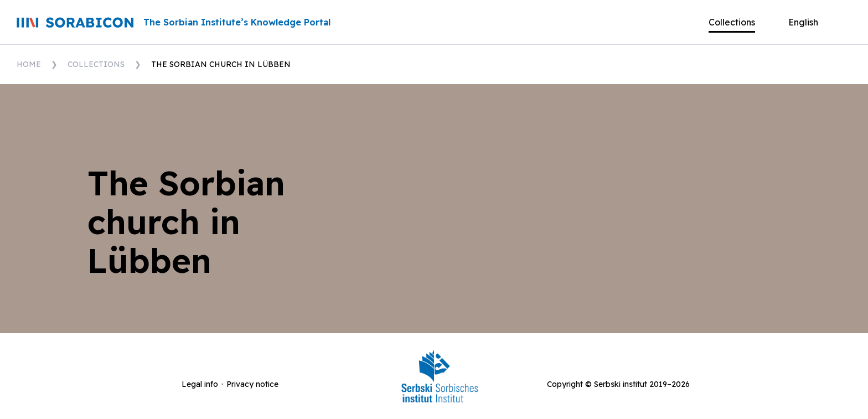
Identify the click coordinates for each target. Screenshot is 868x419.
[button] (812, 22)
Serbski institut (621, 384)
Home (29, 64)
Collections (96, 64)
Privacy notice (252, 384)
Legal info (200, 384)
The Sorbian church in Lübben (221, 64)
